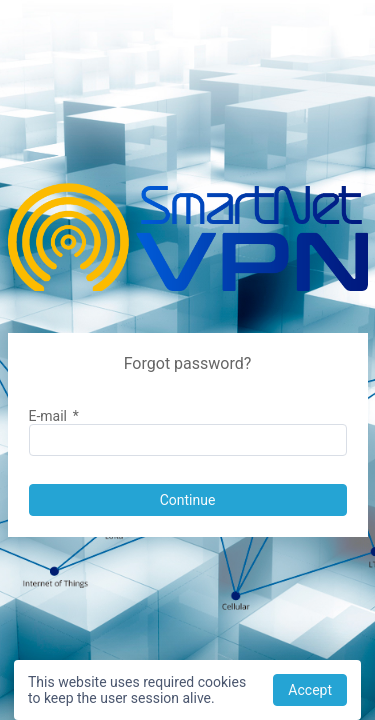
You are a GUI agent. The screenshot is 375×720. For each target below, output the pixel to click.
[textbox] (188, 440)
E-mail (54, 416)
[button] (188, 500)
